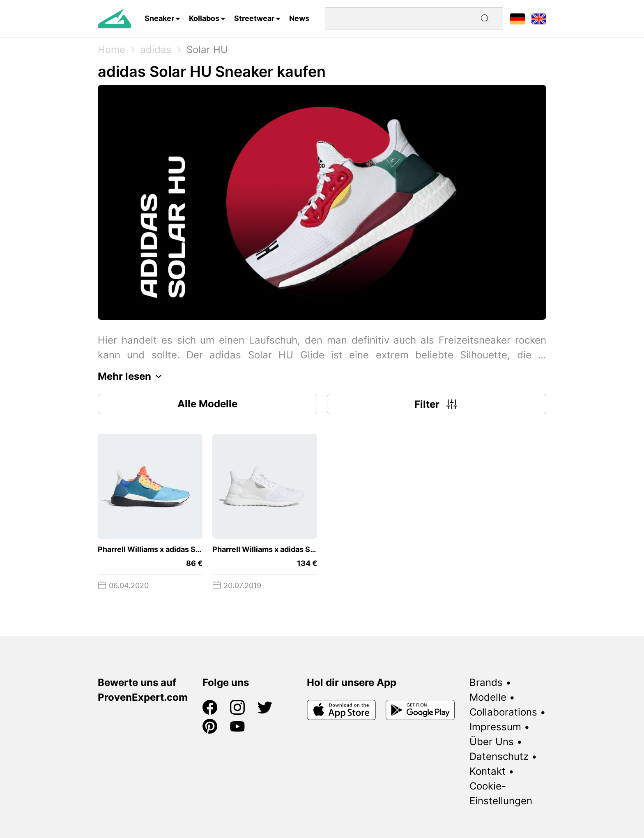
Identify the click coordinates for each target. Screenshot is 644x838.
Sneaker (159, 18)
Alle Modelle (207, 404)
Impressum (495, 727)
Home (112, 50)
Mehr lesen (132, 376)
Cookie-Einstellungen (501, 793)
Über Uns (492, 742)
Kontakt (488, 771)
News (299, 18)
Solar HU (207, 50)
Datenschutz (499, 756)
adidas (156, 50)
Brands (486, 682)
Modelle (488, 697)
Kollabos (204, 18)
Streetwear (254, 18)
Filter (437, 404)
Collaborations (503, 712)
